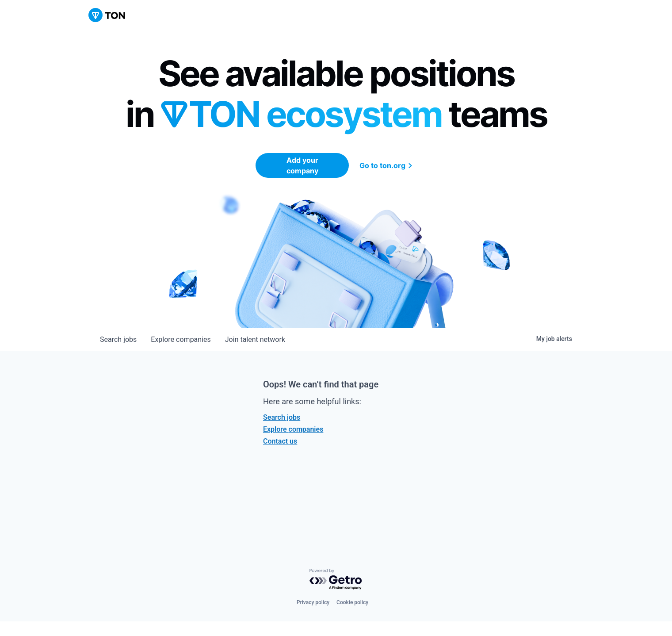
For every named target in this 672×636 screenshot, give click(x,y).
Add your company (302, 165)
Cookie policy (352, 602)
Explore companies (293, 429)
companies (181, 339)
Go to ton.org (387, 165)
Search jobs (282, 417)
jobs (118, 339)
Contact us (280, 441)
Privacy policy (313, 602)
